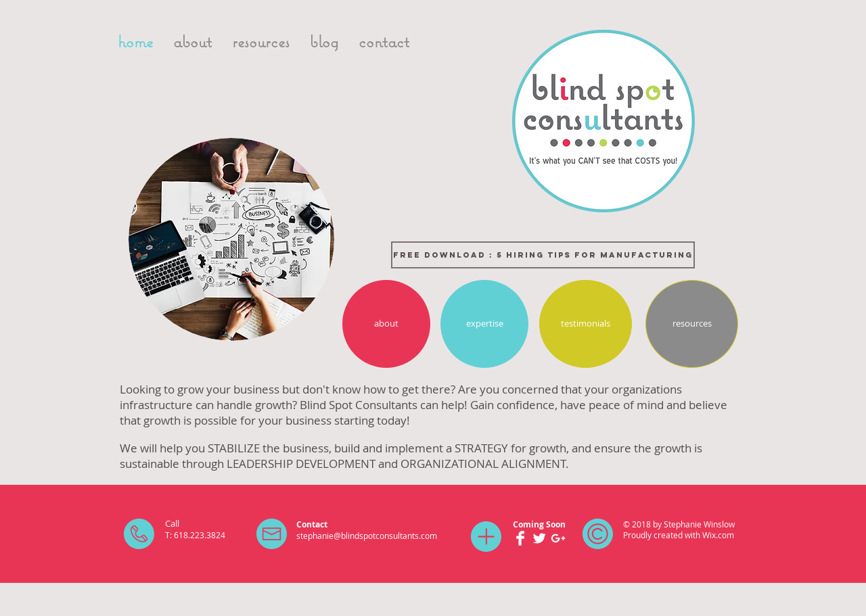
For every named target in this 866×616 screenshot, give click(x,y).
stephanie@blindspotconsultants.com (367, 536)
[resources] (692, 324)
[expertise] (484, 324)
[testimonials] (586, 324)
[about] (386, 324)
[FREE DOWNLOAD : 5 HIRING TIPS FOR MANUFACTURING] (543, 255)
